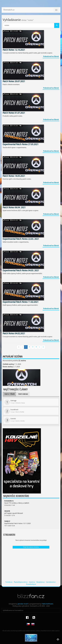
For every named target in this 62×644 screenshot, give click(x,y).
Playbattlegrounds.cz (21, 582)
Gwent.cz (32, 582)
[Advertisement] (31, 566)
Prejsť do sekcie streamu (31, 547)
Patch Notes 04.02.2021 (14, 334)
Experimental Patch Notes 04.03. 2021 (21, 271)
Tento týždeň (9, 394)
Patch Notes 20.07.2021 (14, 82)
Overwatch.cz (9, 10)
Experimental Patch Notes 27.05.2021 (21, 145)
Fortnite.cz (9, 582)
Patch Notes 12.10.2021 (14, 50)
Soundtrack (14, 411)
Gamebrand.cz (51, 582)
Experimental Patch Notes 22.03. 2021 (21, 239)
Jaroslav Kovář (23, 604)
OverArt (14, 420)
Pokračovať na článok (51, 57)
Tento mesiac (23, 394)
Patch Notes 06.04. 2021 (14, 208)
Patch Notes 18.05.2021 (14, 176)
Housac (6, 31)
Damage (15, 402)
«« (19, 347)
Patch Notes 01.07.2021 (14, 113)
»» (43, 347)
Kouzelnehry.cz (31, 584)
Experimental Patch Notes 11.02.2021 (21, 302)
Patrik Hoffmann (47, 604)
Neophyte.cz (40, 582)
